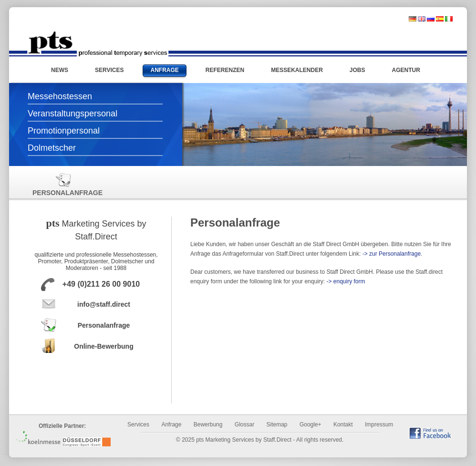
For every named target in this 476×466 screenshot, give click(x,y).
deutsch (413, 19)
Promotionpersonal (64, 131)
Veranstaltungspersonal (72, 114)
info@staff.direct (104, 304)
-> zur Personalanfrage (392, 254)
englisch (422, 19)
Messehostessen (60, 96)
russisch (431, 19)
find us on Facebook (430, 433)
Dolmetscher (52, 148)
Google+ (310, 425)
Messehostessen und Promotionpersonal (98, 44)
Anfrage (171, 425)
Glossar (244, 425)
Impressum (379, 425)
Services (138, 425)
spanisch (440, 19)
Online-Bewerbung (103, 346)
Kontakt (343, 425)
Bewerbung (208, 425)
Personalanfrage (63, 184)
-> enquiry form (346, 281)
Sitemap (277, 425)
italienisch (449, 19)
